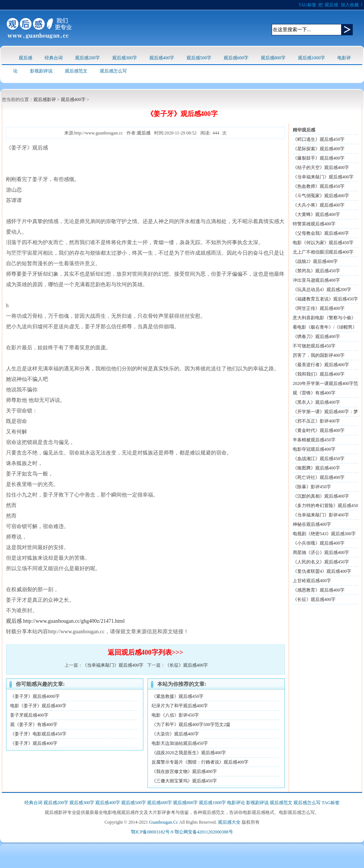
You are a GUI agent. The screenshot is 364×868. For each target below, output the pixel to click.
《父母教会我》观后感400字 (321, 233)
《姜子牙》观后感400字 (34, 743)
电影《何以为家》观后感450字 (323, 243)
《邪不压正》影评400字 (316, 421)
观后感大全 (229, 822)
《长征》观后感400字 (187, 665)
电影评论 (236, 803)
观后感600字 (236, 58)
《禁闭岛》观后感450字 (316, 271)
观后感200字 (87, 58)
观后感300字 (125, 58)
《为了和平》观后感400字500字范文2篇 (191, 725)
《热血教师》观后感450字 (319, 186)
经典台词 (54, 58)
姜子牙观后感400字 (29, 715)
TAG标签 (307, 5)
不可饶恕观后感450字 (314, 346)
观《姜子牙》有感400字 (34, 725)
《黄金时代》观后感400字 (319, 430)
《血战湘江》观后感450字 (319, 459)
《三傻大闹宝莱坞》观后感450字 (184, 781)
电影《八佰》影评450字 (175, 715)
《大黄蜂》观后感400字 (316, 214)
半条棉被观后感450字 (314, 440)
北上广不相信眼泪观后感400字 (323, 252)
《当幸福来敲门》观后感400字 (113, 665)
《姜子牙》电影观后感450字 (38, 734)
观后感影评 (45, 100)
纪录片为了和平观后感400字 (180, 706)
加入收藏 (350, 5)
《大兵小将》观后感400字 (319, 205)
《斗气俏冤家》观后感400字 (321, 196)
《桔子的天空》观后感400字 (321, 168)
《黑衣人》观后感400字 (316, 402)
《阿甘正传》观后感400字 (319, 308)
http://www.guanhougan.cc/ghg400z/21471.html (74, 621)
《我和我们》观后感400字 (319, 374)
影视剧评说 (41, 71)
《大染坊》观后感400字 (175, 734)
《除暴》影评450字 (312, 487)
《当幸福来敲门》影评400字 (321, 515)
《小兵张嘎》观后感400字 (319, 543)
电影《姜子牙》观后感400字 (38, 706)
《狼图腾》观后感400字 (316, 468)
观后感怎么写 (113, 71)
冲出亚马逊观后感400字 (316, 280)
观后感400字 (162, 58)
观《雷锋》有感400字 (314, 393)
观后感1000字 (311, 58)
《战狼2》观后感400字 (315, 261)
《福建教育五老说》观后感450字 (325, 299)
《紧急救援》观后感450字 (177, 696)
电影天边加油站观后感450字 (180, 743)
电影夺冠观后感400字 (314, 449)
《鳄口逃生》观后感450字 (319, 139)
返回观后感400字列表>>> (146, 652)
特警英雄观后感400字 (314, 224)
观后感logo (39, 28)
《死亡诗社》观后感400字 (319, 477)
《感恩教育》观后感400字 (319, 590)
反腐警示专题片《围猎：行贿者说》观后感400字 (200, 762)
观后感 (331, 5)
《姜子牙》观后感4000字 (35, 696)
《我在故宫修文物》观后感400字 (184, 771)
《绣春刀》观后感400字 (316, 337)
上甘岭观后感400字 (312, 581)
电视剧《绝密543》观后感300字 (324, 534)
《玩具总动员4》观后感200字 (322, 290)
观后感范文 (76, 71)
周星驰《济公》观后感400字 (321, 553)
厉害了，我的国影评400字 (319, 355)
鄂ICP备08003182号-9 (152, 832)
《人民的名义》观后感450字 (321, 562)
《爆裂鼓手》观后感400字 (319, 158)
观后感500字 (199, 58)
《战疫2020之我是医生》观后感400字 (189, 753)
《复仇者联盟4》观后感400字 (322, 571)
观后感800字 (273, 58)
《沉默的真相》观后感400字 (321, 496)
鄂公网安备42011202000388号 (204, 832)
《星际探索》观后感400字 (319, 149)
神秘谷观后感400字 (312, 524)
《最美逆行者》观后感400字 (321, 365)
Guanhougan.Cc (164, 822)
